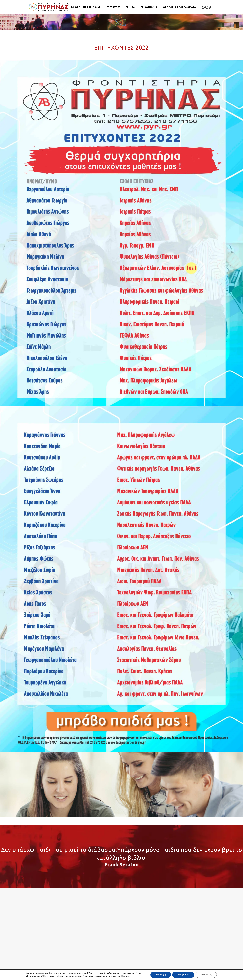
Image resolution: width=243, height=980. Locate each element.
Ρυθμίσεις (206, 975)
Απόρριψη (184, 975)
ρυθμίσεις (124, 976)
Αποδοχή (161, 975)
